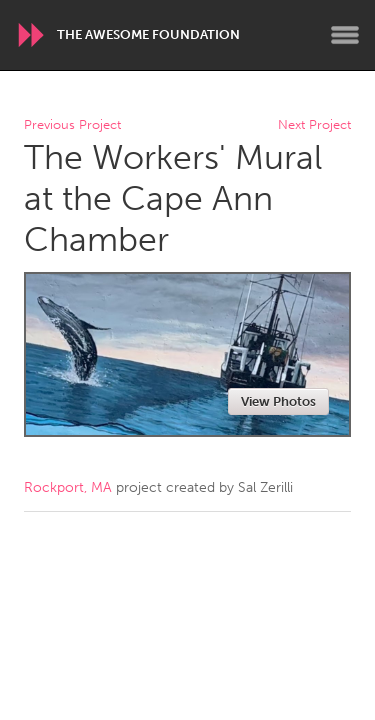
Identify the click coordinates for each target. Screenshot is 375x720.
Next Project (314, 125)
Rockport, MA (68, 487)
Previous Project (72, 125)
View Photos (278, 401)
